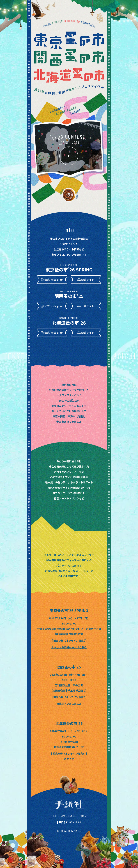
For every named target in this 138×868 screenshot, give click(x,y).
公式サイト (88, 280)
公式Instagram (54, 280)
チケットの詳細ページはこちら (69, 647)
